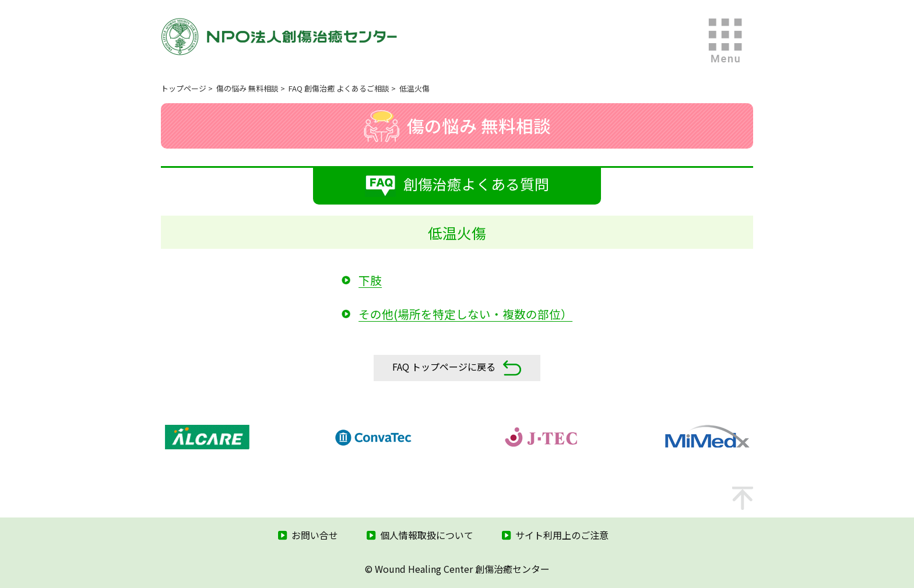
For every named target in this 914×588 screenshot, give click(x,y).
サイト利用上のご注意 (562, 535)
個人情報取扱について (427, 535)
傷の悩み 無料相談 (247, 88)
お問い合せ (315, 535)
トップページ (184, 88)
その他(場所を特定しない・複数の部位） (465, 314)
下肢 (370, 280)
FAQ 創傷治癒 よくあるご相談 (339, 88)
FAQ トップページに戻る (457, 368)
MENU (726, 41)
